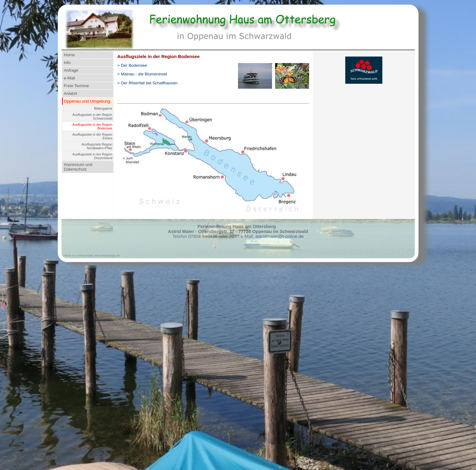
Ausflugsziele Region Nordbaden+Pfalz (97, 146)
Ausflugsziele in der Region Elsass (92, 136)
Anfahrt (71, 93)
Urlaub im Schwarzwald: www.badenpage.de (91, 256)
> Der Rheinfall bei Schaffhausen (148, 83)
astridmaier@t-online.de (280, 236)
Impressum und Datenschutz (78, 167)
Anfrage (71, 70)
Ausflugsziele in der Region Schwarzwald (92, 116)
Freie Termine (76, 86)
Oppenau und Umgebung (87, 101)
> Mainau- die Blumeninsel (142, 74)
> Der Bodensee (132, 65)
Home (70, 55)
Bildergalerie (103, 108)
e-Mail (70, 78)
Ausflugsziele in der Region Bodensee (92, 126)
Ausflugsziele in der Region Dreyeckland (92, 156)
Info (67, 63)
